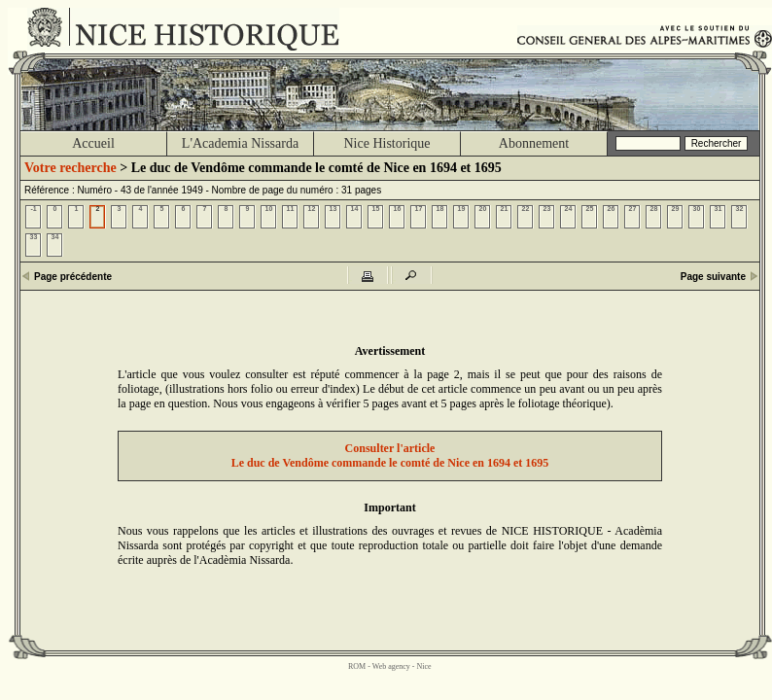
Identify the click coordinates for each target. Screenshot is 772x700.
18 (440, 209)
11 (291, 209)
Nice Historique (386, 143)
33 (34, 237)
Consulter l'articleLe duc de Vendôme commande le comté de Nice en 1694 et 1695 (390, 455)
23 (547, 209)
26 (612, 209)
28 (654, 209)
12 (312, 209)
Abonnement (534, 143)
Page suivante (713, 277)
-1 (33, 209)
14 (355, 209)
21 (505, 209)
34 (55, 237)
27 (633, 209)
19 (462, 209)
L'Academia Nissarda (240, 143)
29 (676, 209)
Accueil (93, 143)
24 (569, 209)
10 (269, 209)
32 (740, 209)
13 (333, 209)
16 (398, 209)
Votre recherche (70, 168)
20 (483, 209)
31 (719, 209)
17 (419, 209)
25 (590, 209)
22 (526, 209)
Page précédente (73, 277)
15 (376, 209)
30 (697, 209)
